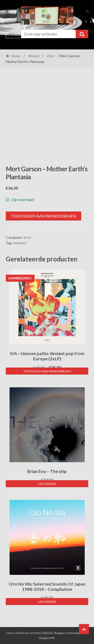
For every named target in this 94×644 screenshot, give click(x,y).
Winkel (33, 56)
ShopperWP (47, 638)
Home (16, 56)
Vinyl (51, 56)
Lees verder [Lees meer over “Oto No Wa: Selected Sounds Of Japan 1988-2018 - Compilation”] (47, 602)
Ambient (20, 243)
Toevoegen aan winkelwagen (43, 216)
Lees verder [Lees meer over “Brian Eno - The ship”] (47, 484)
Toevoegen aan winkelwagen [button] (47, 371)
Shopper (59, 633)
